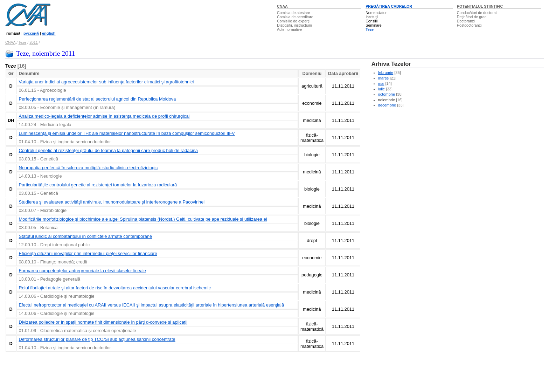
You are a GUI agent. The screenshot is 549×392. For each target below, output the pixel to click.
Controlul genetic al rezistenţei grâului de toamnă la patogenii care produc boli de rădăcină (108, 150)
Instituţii (372, 17)
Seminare (374, 25)
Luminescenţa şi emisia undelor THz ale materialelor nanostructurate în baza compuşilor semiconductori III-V (127, 133)
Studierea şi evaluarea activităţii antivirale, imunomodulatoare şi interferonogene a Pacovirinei (112, 202)
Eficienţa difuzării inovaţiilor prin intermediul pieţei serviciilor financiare (88, 253)
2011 (34, 42)
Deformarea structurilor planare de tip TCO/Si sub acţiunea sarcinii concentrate (97, 339)
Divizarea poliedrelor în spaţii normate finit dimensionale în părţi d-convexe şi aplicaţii (103, 322)
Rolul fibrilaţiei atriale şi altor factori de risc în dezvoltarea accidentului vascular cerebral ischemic (114, 288)
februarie (386, 73)
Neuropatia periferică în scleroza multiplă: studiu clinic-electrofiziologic (88, 168)
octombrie (387, 94)
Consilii (371, 21)
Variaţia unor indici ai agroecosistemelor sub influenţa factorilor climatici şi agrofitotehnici (106, 82)
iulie (382, 89)
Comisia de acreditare (295, 17)
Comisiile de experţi (293, 21)
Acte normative (289, 29)
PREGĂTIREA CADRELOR (389, 6)
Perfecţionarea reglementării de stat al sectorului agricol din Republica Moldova (97, 99)
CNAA (282, 6)
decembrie (387, 105)
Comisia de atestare (294, 13)
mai (381, 83)
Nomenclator (376, 13)
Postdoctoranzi (469, 25)
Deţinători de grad (472, 17)
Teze (370, 29)
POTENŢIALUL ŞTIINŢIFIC (480, 6)
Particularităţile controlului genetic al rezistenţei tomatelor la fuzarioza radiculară (98, 185)
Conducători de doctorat (477, 13)
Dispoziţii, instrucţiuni (294, 25)
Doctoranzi (466, 21)
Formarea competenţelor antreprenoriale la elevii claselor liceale (82, 271)
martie (384, 78)
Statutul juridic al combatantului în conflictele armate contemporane (85, 236)
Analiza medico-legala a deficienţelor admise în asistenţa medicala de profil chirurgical (104, 116)
